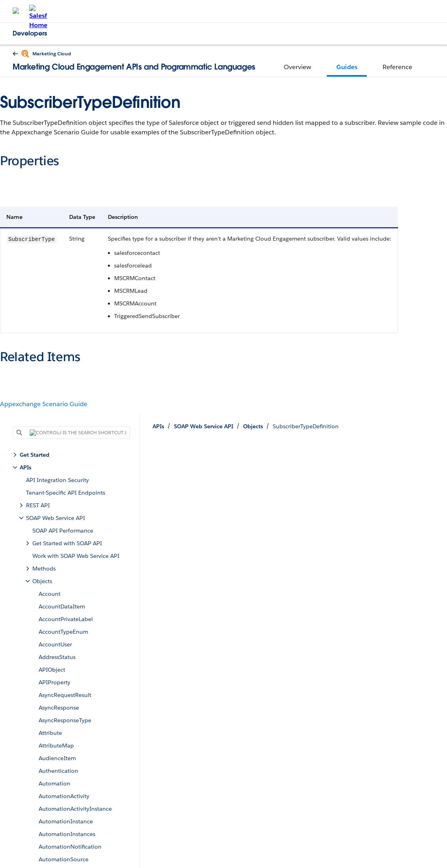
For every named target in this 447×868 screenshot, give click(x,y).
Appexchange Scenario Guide (44, 404)
